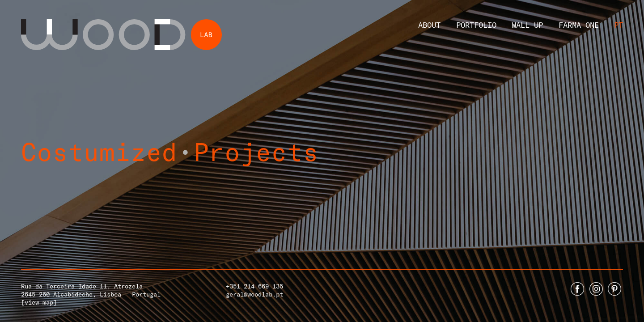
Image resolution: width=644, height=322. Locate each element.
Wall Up (527, 25)
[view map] (39, 302)
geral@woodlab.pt (254, 294)
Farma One (579, 25)
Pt (619, 25)
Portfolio (476, 25)
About (429, 25)
